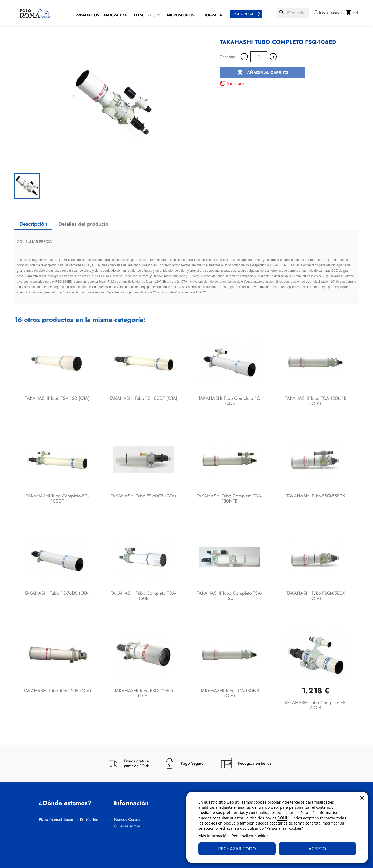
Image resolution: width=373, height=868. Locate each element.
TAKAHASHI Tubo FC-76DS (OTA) (57, 593)
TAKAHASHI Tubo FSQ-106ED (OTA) (144, 693)
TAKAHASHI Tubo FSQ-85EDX (316, 496)
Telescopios (144, 15)
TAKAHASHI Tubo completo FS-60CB (316, 705)
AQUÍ (282, 818)
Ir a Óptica (243, 14)
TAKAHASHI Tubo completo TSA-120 (229, 596)
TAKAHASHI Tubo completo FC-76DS (230, 401)
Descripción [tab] (33, 224)
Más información (214, 836)
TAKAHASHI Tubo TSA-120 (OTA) (57, 398)
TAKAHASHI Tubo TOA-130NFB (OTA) (316, 401)
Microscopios (181, 15)
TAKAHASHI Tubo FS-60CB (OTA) (144, 496)
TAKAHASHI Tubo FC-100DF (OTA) (144, 398)
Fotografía (211, 15)
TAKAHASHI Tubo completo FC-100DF (57, 498)
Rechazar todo (237, 849)
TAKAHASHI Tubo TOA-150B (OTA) (57, 691)
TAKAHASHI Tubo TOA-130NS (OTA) (230, 693)
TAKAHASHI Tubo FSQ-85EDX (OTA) (316, 596)
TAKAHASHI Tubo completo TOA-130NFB (229, 498)
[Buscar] (293, 13)
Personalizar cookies (250, 836)
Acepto (317, 849)
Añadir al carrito (263, 73)
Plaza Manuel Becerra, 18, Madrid (69, 820)
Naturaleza (116, 15)
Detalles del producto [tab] (83, 224)
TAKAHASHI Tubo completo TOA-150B (144, 596)
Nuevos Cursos (127, 820)
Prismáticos (87, 15)
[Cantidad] (259, 57)
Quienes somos (127, 826)
